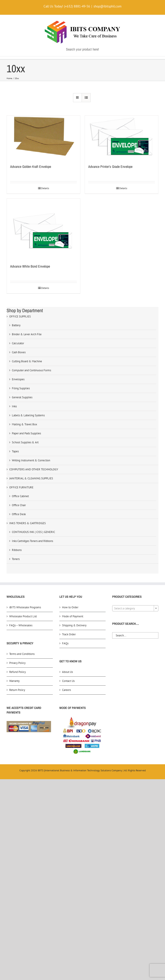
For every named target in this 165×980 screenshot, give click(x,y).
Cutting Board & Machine (27, 361)
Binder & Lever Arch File (27, 334)
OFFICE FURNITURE (21, 487)
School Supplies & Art (25, 442)
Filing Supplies (21, 388)
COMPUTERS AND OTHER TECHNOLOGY (34, 469)
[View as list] (86, 98)
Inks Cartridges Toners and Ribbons (32, 541)
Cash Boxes (19, 352)
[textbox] (135, 609)
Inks (14, 406)
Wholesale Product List (23, 616)
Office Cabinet (20, 496)
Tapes (15, 451)
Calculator (18, 343)
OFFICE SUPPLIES (20, 316)
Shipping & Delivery (74, 625)
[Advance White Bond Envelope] (43, 229)
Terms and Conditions (22, 654)
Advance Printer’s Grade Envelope (110, 167)
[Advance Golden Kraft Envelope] (43, 138)
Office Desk (19, 514)
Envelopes (18, 379)
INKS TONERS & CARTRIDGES (27, 523)
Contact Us (68, 681)
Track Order (69, 634)
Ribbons (17, 550)
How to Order (70, 607)
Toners (16, 559)
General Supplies (22, 397)
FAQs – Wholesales (21, 625)
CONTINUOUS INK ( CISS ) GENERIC (33, 532)
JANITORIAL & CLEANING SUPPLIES (31, 478)
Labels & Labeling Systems (28, 415)
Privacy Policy (17, 663)
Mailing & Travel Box (25, 424)
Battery (16, 325)
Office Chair (19, 505)
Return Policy (17, 690)
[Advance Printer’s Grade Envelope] (122, 138)
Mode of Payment (73, 616)
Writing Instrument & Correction (31, 460)
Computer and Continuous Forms (31, 370)
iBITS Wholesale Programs (25, 607)
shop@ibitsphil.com (107, 6)
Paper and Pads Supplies (26, 433)
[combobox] (135, 608)
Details (45, 188)
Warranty (14, 681)
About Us (67, 672)
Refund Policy (17, 672)
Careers (66, 690)
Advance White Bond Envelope (30, 266)
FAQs (65, 643)
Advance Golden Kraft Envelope (31, 167)
